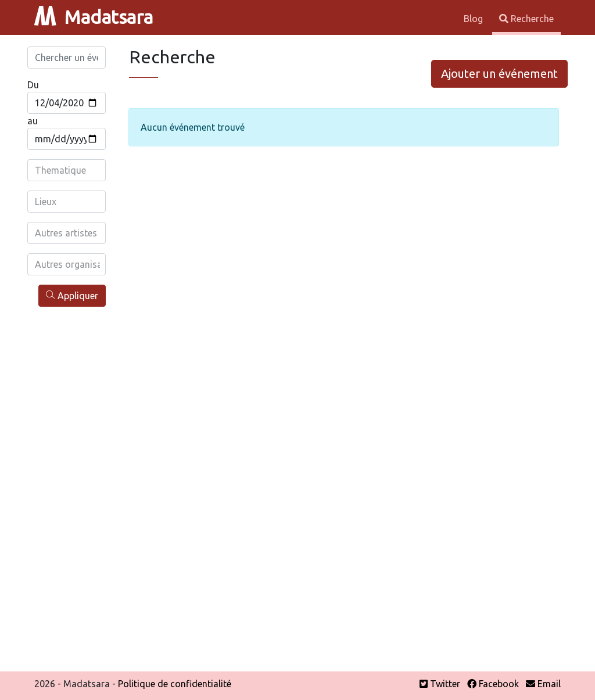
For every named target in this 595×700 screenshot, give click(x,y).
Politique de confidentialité (175, 684)
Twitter (440, 684)
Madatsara (94, 17)
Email (543, 684)
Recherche (526, 19)
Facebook (493, 684)
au (33, 121)
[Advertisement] (67, 487)
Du (33, 85)
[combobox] (67, 170)
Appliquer (72, 295)
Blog (474, 19)
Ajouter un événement (499, 73)
